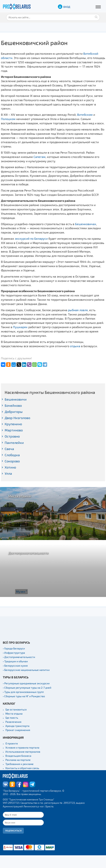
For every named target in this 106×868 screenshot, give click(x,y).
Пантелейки (14, 443)
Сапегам (39, 157)
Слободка (12, 455)
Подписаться (13, 830)
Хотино (10, 467)
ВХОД (67, 7)
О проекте (12, 743)
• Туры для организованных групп (23, 692)
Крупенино (13, 424)
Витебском (85, 115)
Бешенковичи (16, 399)
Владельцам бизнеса (18, 756)
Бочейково (13, 405)
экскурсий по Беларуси (31, 238)
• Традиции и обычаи (15, 661)
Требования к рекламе (19, 764)
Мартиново (14, 430)
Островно (12, 436)
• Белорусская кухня (15, 666)
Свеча (9, 449)
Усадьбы (23, 534)
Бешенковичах (86, 224)
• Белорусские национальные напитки (26, 670)
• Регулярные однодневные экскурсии (26, 683)
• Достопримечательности (19, 657)
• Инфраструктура (14, 653)
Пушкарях (20, 327)
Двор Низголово (17, 418)
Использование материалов (23, 752)
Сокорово (12, 461)
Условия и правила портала (22, 748)
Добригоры (14, 412)
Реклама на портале (18, 760)
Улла (8, 473)
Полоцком (8, 119)
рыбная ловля (78, 310)
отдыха (75, 346)
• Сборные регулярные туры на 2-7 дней (27, 688)
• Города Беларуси (14, 648)
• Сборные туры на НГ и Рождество (24, 696)
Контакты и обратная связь (22, 768)
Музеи (21, 591)
